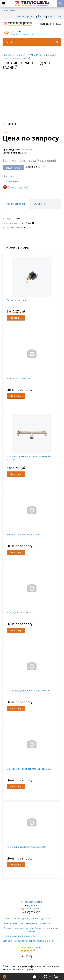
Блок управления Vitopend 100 (23, 534)
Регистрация (55, 16)
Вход (43, 16)
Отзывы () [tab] (39, 204)
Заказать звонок (32, 902)
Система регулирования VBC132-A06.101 (28, 691)
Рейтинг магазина (32, 948)
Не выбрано (10, 10)
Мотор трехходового (18, 378)
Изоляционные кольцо (19, 612)
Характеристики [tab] (16, 204)
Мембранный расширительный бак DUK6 (29, 769)
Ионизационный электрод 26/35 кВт (26, 847)
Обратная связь (32, 909)
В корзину (16, 318)
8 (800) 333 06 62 (51, 24)
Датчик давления (16, 300)
